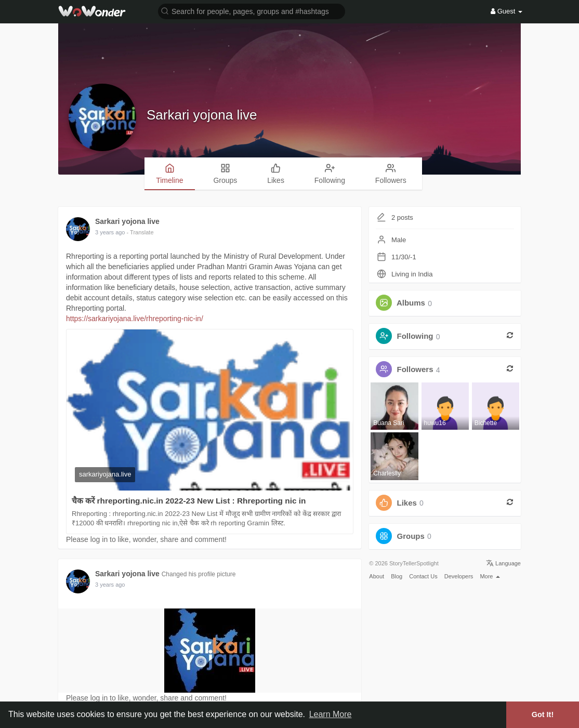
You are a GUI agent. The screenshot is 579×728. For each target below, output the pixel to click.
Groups (411, 536)
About (377, 576)
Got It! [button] (543, 714)
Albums (411, 303)
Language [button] (503, 563)
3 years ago (110, 232)
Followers (415, 370)
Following (415, 336)
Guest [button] (506, 11)
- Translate (140, 232)
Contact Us (423, 576)
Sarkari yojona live (202, 115)
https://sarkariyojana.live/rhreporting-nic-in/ (135, 319)
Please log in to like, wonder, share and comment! (146, 539)
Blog (397, 576)
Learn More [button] (331, 714)
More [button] (490, 576)
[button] (252, 11)
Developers (459, 576)
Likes (407, 503)
